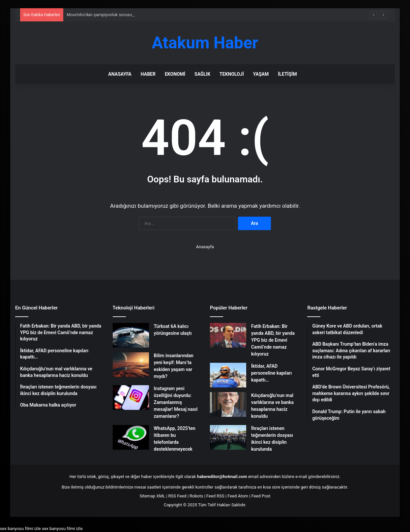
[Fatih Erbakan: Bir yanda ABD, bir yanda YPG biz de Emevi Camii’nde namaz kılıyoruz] (228, 335)
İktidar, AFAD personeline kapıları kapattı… (271, 373)
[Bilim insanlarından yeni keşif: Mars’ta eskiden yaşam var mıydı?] (131, 365)
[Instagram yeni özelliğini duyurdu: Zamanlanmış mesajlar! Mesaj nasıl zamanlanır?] (131, 398)
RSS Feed (177, 496)
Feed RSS (215, 496)
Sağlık (202, 74)
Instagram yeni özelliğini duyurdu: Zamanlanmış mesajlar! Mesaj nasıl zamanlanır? (176, 402)
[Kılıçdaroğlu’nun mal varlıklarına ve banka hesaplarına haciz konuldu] (228, 404)
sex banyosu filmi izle (20, 529)
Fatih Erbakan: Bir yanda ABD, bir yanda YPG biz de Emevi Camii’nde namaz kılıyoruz (273, 340)
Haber (148, 74)
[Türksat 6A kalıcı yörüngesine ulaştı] (131, 335)
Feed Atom (238, 496)
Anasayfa (120, 74)
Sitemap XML (152, 496)
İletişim (287, 74)
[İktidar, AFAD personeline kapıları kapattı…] (228, 375)
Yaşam (261, 74)
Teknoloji (232, 74)
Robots (196, 496)
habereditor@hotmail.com (222, 477)
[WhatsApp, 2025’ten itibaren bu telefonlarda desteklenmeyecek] (131, 437)
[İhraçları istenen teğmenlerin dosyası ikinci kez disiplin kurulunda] (228, 437)
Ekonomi (175, 74)
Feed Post (261, 496)
